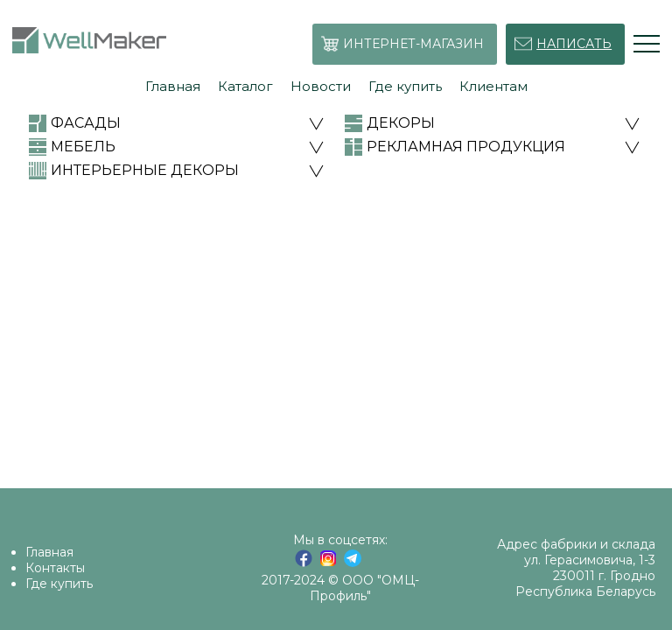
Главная (49, 552)
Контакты (55, 568)
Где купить (59, 584)
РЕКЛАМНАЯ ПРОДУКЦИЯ (466, 147)
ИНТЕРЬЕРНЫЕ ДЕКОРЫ (145, 170)
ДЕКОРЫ (401, 123)
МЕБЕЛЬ (83, 147)
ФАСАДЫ (86, 123)
